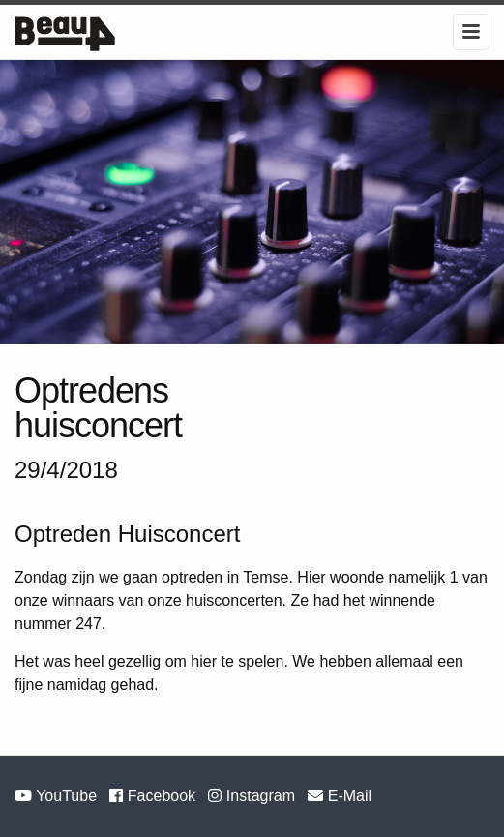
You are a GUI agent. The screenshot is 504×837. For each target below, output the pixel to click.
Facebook (154, 796)
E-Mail (340, 796)
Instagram (253, 796)
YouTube (58, 796)
